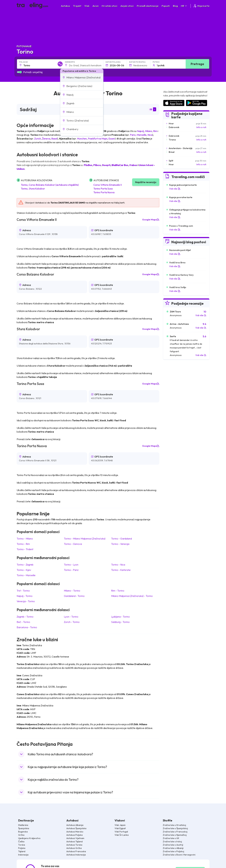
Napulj (140, 131)
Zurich (38, 139)
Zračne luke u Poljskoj (173, 851)
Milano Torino (72, 591)
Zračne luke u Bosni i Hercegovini (179, 855)
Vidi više (175, 189)
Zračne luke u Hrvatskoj (174, 825)
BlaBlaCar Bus (120, 165)
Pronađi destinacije (148, 6)
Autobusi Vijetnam (75, 838)
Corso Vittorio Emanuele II (108, 185)
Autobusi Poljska (74, 835)
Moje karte (201, 6)
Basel (54, 139)
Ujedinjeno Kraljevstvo (29, 838)
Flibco (97, 165)
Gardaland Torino (74, 596)
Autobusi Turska (74, 845)
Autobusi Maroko (75, 832)
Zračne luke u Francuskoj (175, 832)
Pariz (133, 135)
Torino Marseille (26, 575)
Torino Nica (118, 565)
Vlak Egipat (120, 828)
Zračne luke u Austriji (173, 845)
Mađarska (23, 825)
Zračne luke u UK (171, 838)
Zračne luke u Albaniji (173, 848)
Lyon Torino (71, 617)
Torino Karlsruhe (121, 570)
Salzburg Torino (120, 622)
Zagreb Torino (25, 617)
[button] (82, 77)
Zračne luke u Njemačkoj (175, 835)
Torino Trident (25, 549)
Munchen (82, 139)
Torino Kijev (24, 570)
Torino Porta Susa (103, 189)
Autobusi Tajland (74, 842)
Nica (150, 135)
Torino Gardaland (121, 539)
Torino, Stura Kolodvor (33, 189)
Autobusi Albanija (75, 825)
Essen (112, 139)
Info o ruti (201, 127)
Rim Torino (118, 591)
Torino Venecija (120, 544)
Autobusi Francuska (76, 851)
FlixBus (88, 165)
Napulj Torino (25, 596)
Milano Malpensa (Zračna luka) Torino (132, 596)
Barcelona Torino (27, 627)
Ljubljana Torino (120, 617)
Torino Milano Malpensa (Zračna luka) (85, 539)
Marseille (142, 135)
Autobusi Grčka (74, 848)
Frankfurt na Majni (98, 139)
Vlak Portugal (121, 832)
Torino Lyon (71, 565)
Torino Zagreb (25, 565)
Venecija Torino (26, 601)
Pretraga (197, 64)
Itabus (133, 165)
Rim (155, 131)
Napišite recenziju (146, 182)
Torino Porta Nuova (104, 192)
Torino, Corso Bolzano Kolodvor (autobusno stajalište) (50, 185)
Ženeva (46, 139)
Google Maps (151, 220)
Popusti (166, 6)
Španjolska (24, 828)
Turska (22, 845)
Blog (175, 6)
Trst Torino (23, 591)
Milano (149, 131)
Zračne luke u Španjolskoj (175, 828)
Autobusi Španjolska (76, 828)
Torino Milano (25, 539)
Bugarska (23, 832)
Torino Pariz (71, 570)
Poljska (22, 848)
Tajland (22, 851)
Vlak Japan (120, 825)
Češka (21, 842)
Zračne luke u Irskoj (172, 842)
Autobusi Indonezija (76, 855)
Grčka (21, 835)
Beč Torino (23, 622)
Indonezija (23, 855)
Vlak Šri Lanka (122, 835)
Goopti (106, 165)
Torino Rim (23, 544)
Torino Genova (73, 544)
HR (184, 6)
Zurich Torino (72, 622)
